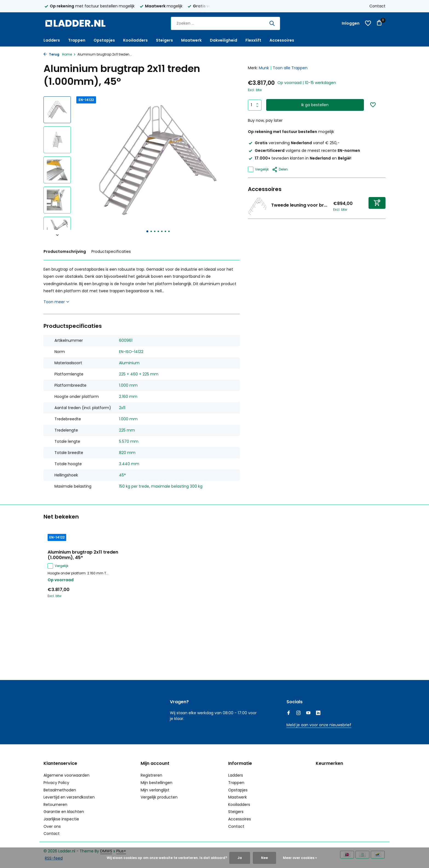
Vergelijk (258, 169)
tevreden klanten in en (300, 158)
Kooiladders (135, 40)
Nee (264, 858)
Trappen (77, 40)
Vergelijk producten (159, 797)
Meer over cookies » (300, 858)
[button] (147, 231)
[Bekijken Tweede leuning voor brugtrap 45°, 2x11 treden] (257, 206)
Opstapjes (104, 40)
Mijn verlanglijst (155, 790)
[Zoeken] (225, 23)
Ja (240, 858)
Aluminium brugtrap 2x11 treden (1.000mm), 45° (83, 555)
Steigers (164, 40)
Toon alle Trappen (290, 68)
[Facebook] (289, 713)
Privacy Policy (56, 783)
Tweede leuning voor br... (299, 205)
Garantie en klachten (64, 812)
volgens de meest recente (304, 151)
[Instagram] (298, 713)
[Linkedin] (318, 713)
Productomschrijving (65, 251)
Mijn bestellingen (156, 783)
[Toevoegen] (377, 203)
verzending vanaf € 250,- (294, 143)
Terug (51, 54)
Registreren (151, 775)
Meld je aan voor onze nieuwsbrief (319, 725)
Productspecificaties (111, 251)
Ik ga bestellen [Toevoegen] (315, 105)
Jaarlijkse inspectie (61, 819)
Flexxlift (253, 40)
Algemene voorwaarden (66, 775)
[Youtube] (308, 713)
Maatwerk (191, 40)
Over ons (52, 826)
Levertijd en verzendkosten (69, 797)
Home (69, 54)
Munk (264, 68)
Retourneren (55, 805)
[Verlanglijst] (368, 23)
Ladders (52, 40)
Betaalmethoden (60, 790)
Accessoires (282, 40)
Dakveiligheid (224, 40)
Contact (377, 6)
